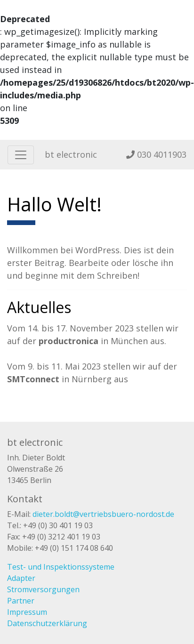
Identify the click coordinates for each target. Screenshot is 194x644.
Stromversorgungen (43, 589)
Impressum (27, 612)
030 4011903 (156, 154)
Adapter (21, 578)
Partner (21, 601)
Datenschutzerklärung (47, 623)
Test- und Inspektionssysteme (61, 567)
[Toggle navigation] (21, 155)
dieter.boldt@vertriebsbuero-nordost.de (103, 514)
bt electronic (71, 154)
